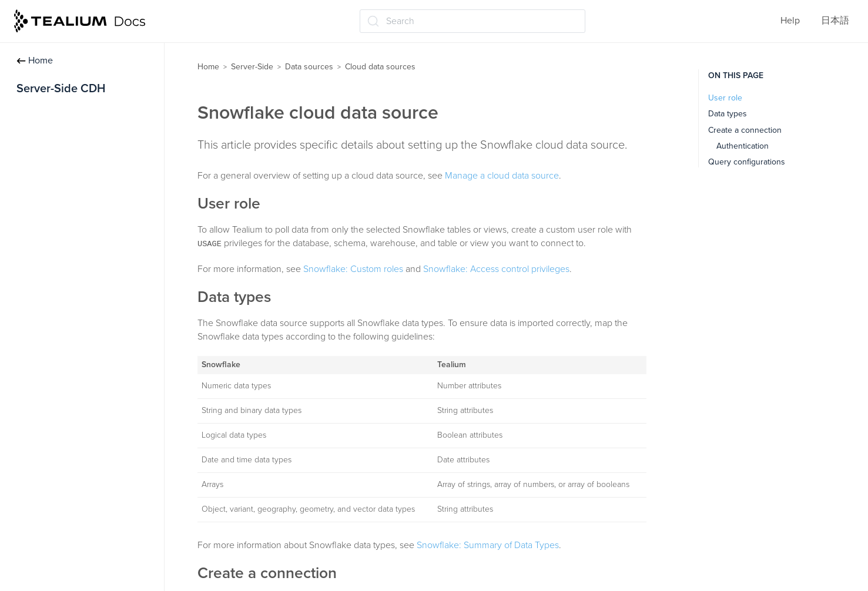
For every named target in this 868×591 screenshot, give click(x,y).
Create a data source (68, 210)
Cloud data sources (67, 412)
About (44, 435)
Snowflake (53, 550)
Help (790, 21)
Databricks (53, 505)
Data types (728, 114)
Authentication (743, 146)
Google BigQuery (67, 573)
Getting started (51, 118)
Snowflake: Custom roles (353, 269)
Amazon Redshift (67, 528)
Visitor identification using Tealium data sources (79, 359)
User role (725, 98)
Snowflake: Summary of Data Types (488, 545)
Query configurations (747, 162)
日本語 (835, 21)
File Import (47, 389)
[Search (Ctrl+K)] (472, 21)
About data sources (66, 187)
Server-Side (252, 67)
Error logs (51, 481)
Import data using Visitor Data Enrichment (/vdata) (86, 323)
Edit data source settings (76, 256)
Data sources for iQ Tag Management (73, 286)
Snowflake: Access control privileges (496, 269)
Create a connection (745, 130)
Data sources (49, 164)
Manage (48, 458)
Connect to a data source (77, 233)
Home (35, 61)
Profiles (36, 141)
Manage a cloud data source (502, 176)
